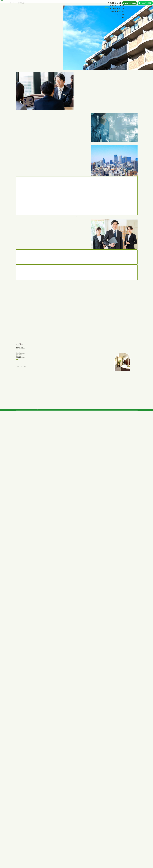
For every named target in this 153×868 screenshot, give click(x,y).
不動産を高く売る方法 (45, 828)
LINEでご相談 (145, 4)
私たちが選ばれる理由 (45, 824)
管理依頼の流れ (97, 828)
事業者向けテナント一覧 (77, 831)
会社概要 (117, 828)
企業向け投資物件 (24, 837)
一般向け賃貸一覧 (75, 827)
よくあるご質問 (21, 851)
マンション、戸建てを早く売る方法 (49, 831)
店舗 (19, 840)
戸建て (20, 827)
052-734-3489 (26, 720)
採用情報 (117, 832)
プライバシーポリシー (121, 845)
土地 (19, 834)
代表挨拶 (117, 824)
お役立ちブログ (119, 841)
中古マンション (23, 831)
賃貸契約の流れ (72, 834)
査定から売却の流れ (44, 835)
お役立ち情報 (111, 3)
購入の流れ (19, 848)
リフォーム (79, 3)
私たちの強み (20, 844)
